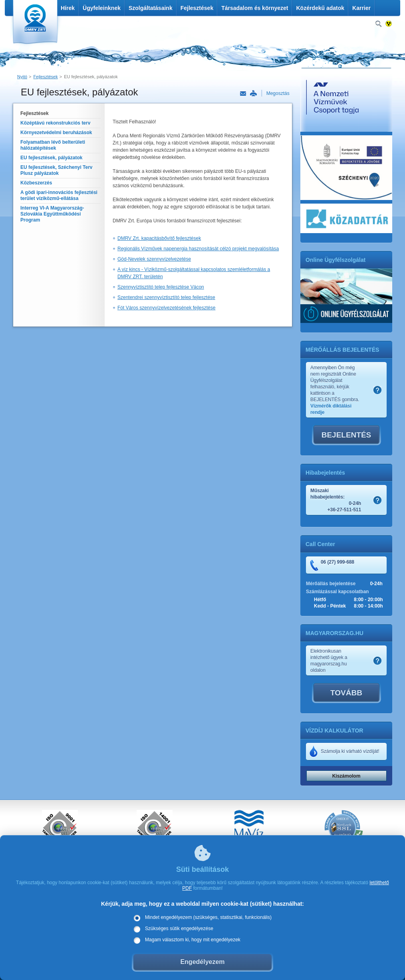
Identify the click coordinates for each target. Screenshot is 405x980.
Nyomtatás (253, 93)
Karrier (361, 8)
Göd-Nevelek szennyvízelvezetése (154, 259)
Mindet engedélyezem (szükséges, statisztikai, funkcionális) (208, 917)
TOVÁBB (346, 693)
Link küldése (243, 94)
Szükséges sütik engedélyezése (179, 929)
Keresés (378, 24)
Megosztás (278, 93)
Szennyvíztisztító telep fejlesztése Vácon (161, 287)
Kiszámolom (346, 776)
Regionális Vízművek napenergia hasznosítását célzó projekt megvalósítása (198, 249)
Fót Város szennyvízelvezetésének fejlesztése (166, 308)
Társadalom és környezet (255, 8)
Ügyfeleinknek (102, 8)
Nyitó (22, 77)
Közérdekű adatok (320, 8)
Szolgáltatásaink (151, 8)
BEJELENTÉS (346, 435)
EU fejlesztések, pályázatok (91, 77)
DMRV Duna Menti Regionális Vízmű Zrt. (34, 24)
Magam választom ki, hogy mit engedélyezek (193, 940)
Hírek (68, 8)
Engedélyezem (202, 962)
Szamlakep (377, 390)
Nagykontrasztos (389, 24)
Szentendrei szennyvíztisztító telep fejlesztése (166, 297)
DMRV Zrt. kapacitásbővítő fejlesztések (159, 238)
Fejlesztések (197, 8)
